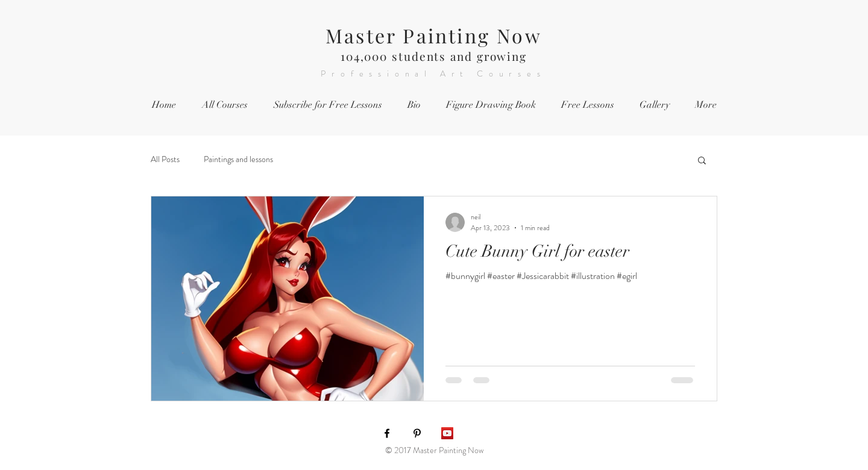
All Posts (165, 159)
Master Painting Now (434, 35)
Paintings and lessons (238, 159)
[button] (702, 161)
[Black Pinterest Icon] (417, 433)
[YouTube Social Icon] (447, 433)
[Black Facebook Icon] (387, 433)
